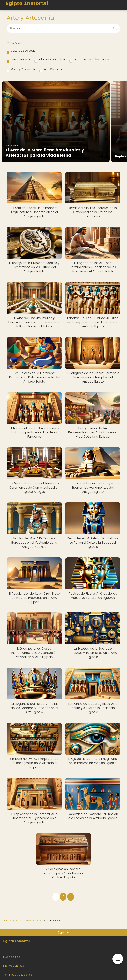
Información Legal (14, 966)
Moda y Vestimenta (21, 70)
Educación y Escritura (50, 60)
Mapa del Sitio (12, 957)
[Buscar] (114, 27)
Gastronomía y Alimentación (90, 60)
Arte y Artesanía (19, 60)
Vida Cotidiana (51, 70)
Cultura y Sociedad (21, 51)
